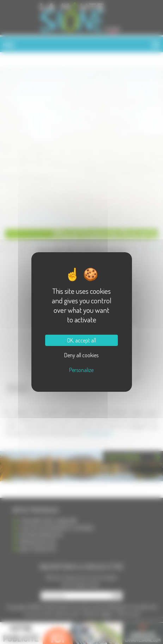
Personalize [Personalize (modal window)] (81, 370)
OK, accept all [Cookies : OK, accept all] (81, 340)
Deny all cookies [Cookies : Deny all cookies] (81, 355)
